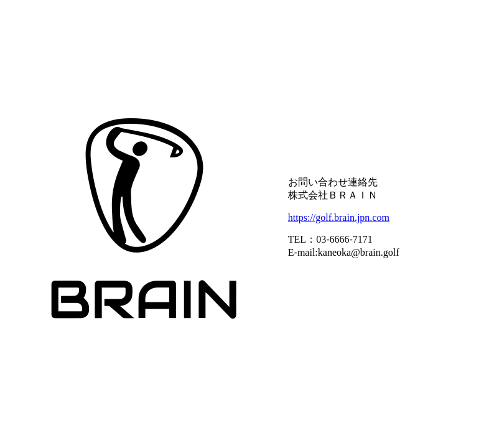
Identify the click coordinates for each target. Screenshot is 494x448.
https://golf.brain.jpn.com (339, 217)
